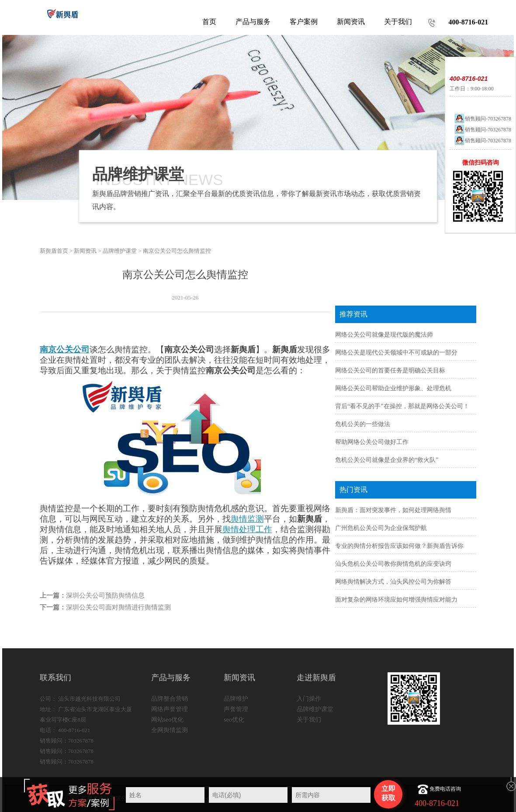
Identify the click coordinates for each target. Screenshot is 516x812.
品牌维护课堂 (120, 251)
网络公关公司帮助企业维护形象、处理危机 (393, 388)
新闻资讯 (85, 251)
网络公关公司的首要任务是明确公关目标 (390, 370)
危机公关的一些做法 (363, 424)
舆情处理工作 (247, 529)
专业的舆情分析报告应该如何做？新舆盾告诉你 (399, 546)
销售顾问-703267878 (483, 119)
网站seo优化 (168, 720)
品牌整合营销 (170, 699)
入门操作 (309, 699)
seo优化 (234, 720)
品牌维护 (236, 699)
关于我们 (309, 720)
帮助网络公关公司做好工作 (372, 442)
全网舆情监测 (170, 730)
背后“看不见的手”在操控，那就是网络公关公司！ (402, 406)
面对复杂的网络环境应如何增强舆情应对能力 (396, 600)
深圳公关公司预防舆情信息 (105, 595)
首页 (209, 22)
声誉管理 (236, 709)
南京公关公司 (65, 349)
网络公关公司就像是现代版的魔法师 (384, 335)
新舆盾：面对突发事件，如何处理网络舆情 (393, 510)
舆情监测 (247, 519)
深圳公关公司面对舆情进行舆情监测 (118, 607)
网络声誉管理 (170, 709)
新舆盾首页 (54, 251)
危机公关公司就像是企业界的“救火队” (387, 460)
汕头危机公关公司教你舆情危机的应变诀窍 (393, 564)
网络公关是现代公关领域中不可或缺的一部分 (396, 353)
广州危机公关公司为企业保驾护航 (381, 528)
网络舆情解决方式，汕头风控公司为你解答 (393, 582)
